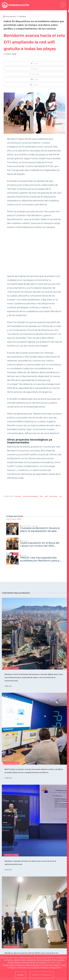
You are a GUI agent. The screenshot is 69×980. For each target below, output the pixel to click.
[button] (34, 63)
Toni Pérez (53, 496)
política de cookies (53, 963)
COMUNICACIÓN (19, 5)
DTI (61, 496)
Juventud (24, 541)
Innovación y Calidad (15, 17)
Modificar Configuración (42, 975)
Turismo (18, 496)
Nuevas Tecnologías (30, 496)
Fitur (41, 496)
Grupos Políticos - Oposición (30, 526)
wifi (46, 496)
